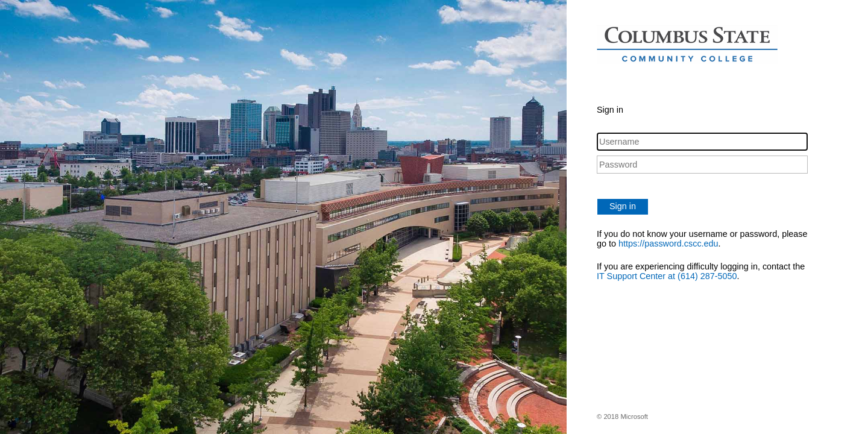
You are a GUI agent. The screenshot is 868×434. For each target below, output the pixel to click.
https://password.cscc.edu (668, 244)
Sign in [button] (623, 206)
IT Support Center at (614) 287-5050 (667, 276)
